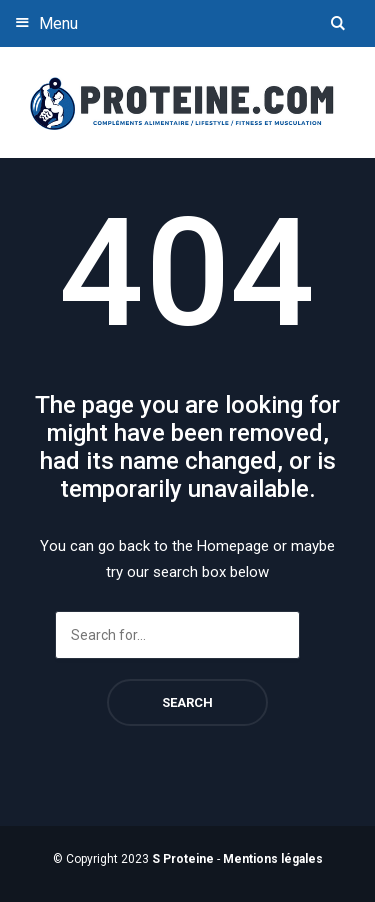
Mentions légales (273, 859)
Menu (44, 22)
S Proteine (183, 859)
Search (187, 702)
